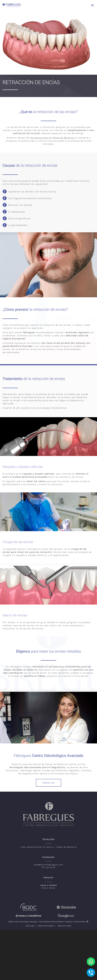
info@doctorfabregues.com (48, 865)
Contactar (49, 857)
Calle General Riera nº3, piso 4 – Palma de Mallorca (49, 847)
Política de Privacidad (46, 926)
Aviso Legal (30, 926)
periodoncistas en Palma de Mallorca (52, 138)
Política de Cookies (64, 926)
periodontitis (19, 225)
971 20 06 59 (48, 867)
